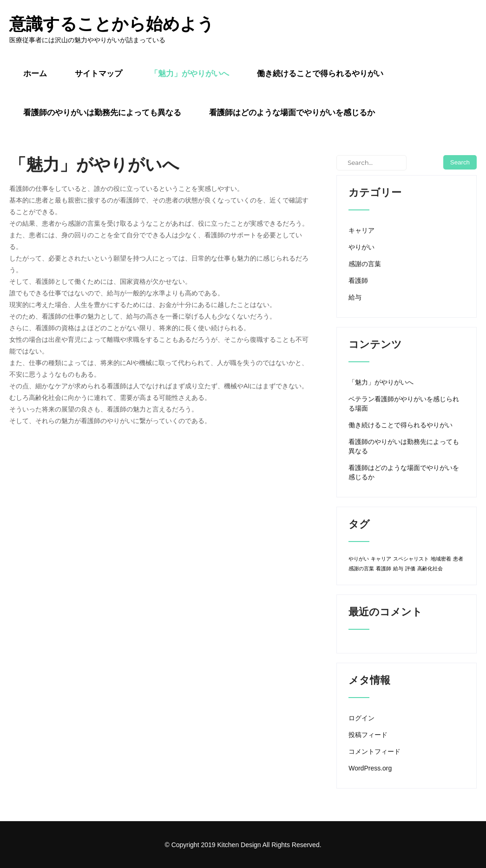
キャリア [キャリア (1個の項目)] (381, 559)
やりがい (361, 247)
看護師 (358, 281)
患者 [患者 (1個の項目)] (458, 559)
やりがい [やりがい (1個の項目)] (359, 559)
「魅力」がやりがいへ (190, 73)
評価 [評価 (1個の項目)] (410, 568)
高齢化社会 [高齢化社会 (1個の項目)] (430, 568)
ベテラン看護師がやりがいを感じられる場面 (404, 404)
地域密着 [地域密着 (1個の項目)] (441, 559)
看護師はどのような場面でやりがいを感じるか (292, 112)
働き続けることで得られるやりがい (320, 73)
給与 (355, 297)
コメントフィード (374, 751)
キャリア (361, 230)
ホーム (35, 73)
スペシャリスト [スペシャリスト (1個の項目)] (411, 559)
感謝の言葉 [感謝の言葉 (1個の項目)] (361, 568)
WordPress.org (370, 768)
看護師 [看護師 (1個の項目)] (384, 568)
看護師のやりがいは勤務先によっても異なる (102, 112)
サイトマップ (99, 73)
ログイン (361, 718)
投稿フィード (368, 735)
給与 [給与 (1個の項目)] (398, 568)
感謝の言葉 (365, 264)
